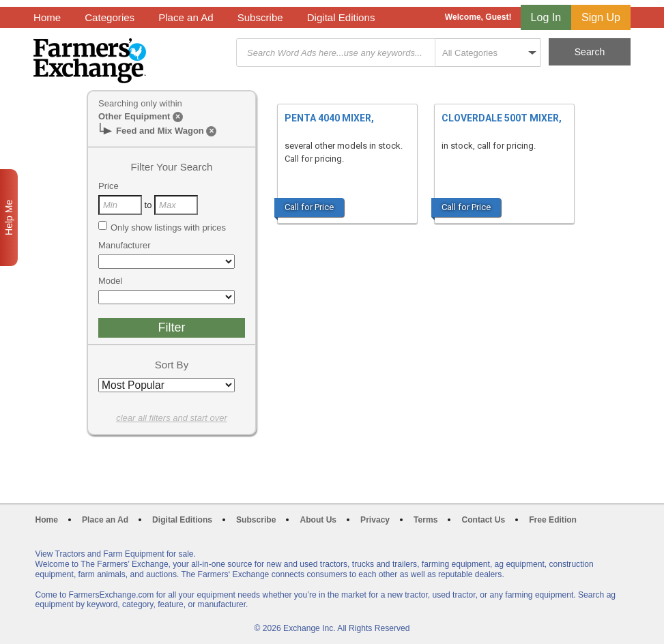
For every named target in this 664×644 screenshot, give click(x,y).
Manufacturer (125, 245)
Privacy (375, 520)
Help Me (9, 218)
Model (110, 281)
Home (47, 17)
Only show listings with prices (162, 227)
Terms (425, 520)
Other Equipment (134, 116)
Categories (110, 17)
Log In (546, 17)
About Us (318, 520)
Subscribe (260, 17)
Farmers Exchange (90, 61)
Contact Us (483, 520)
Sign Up (601, 17)
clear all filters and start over (172, 418)
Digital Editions (341, 17)
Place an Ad (186, 17)
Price (109, 186)
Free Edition (553, 520)
